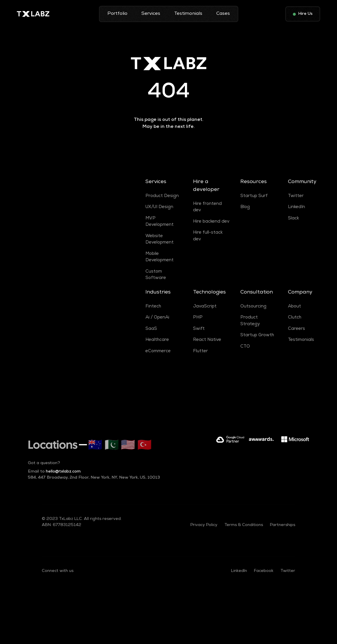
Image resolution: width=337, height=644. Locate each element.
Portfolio (117, 14)
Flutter (200, 351)
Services (151, 14)
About (294, 307)
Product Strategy (250, 321)
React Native (207, 340)
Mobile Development (160, 257)
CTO (245, 347)
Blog (245, 207)
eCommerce (158, 351)
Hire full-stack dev (208, 236)
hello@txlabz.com (54, 472)
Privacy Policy (204, 525)
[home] (33, 14)
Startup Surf (254, 196)
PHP (198, 318)
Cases (223, 14)
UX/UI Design (159, 207)
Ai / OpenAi (157, 318)
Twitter (296, 196)
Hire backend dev (211, 222)
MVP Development (160, 222)
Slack (293, 219)
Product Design (162, 196)
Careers (297, 329)
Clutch (295, 318)
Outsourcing (253, 307)
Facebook (264, 571)
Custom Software (156, 275)
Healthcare (157, 340)
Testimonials (188, 14)
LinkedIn (297, 207)
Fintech (153, 307)
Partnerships (283, 525)
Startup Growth (257, 335)
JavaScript (205, 307)
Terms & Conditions (244, 525)
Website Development (160, 240)
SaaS (151, 329)
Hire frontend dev (207, 207)
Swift (199, 329)
